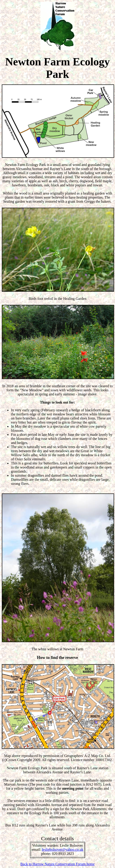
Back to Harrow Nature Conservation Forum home (57, 864)
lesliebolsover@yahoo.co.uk (63, 850)
